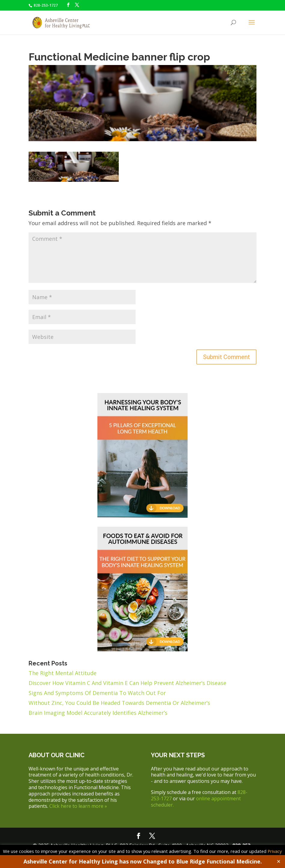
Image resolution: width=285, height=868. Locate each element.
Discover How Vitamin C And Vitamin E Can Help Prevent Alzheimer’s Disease (127, 683)
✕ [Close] (279, 861)
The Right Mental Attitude (63, 673)
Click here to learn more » (78, 806)
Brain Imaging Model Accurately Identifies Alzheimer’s (98, 713)
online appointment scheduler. (196, 802)
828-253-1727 (45, 5)
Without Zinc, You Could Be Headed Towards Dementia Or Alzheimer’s (119, 703)
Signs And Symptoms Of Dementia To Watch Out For (97, 693)
